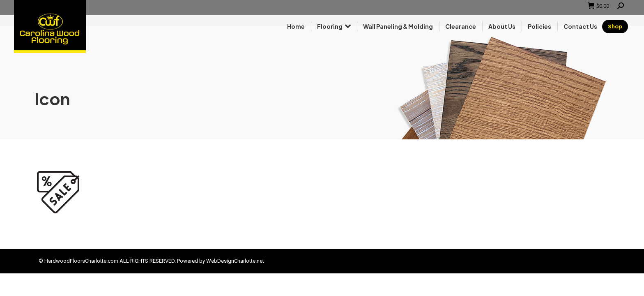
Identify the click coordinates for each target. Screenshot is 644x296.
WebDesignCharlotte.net (235, 261)
